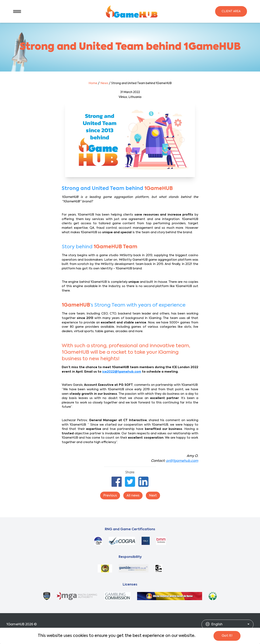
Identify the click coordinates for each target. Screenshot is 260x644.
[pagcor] (213, 596)
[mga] (77, 596)
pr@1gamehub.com (182, 461)
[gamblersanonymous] (105, 568)
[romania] (170, 596)
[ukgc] (118, 596)
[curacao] (47, 596)
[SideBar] (17, 11)
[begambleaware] (134, 568)
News (104, 83)
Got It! (227, 636)
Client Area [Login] (231, 11)
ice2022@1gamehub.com (122, 372)
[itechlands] (98, 541)
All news (133, 496)
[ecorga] (122, 541)
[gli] (146, 541)
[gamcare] (159, 568)
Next (153, 496)
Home (93, 83)
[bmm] (161, 541)
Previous (110, 496)
